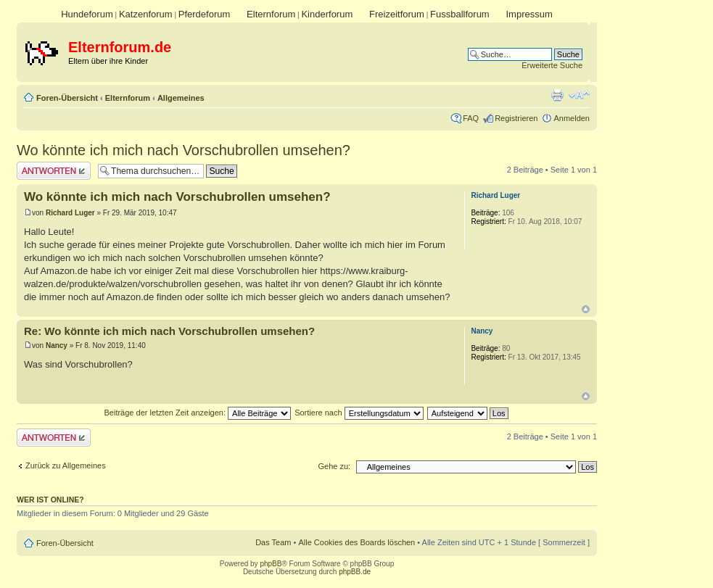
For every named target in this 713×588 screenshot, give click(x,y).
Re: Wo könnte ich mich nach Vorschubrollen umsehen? (169, 331)
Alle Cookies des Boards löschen (356, 542)
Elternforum (271, 14)
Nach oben (586, 309)
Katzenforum (146, 14)
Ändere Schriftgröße (579, 95)
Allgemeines (181, 98)
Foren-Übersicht (67, 98)
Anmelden (572, 118)
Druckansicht (557, 95)
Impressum (529, 14)
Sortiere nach (359, 413)
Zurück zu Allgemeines (66, 465)
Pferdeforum (205, 14)
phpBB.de (355, 572)
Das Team (273, 542)
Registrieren (516, 118)
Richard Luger (70, 213)
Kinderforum (327, 14)
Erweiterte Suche (552, 65)
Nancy (57, 345)
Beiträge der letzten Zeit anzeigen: (197, 413)
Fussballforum (460, 14)
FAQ (471, 118)
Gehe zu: (334, 466)
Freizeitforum (397, 14)
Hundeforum (87, 14)
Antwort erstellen (54, 171)
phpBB (271, 564)
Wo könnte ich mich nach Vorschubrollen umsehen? (184, 150)
